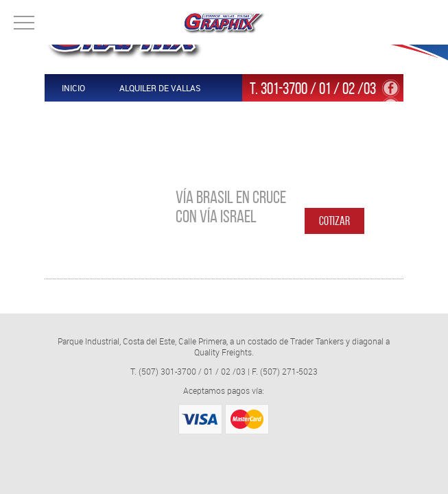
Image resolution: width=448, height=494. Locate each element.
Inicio (73, 88)
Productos (86, 115)
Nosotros (83, 143)
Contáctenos (173, 115)
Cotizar (334, 221)
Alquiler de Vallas (160, 88)
